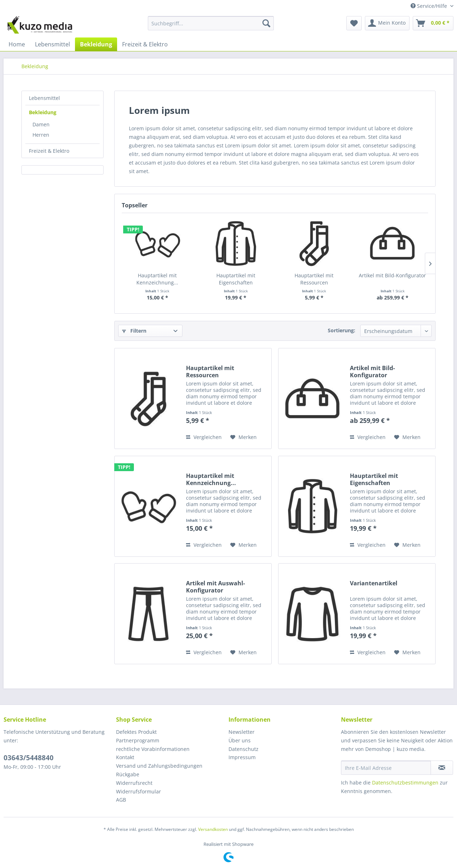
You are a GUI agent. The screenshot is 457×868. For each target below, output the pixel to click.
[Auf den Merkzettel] (243, 437)
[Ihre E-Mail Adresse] (386, 768)
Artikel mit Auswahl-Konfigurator (215, 587)
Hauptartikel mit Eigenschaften (236, 279)
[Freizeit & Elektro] (145, 44)
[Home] (17, 44)
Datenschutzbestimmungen (405, 783)
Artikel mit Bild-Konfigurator (392, 275)
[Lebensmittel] (52, 44)
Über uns (240, 740)
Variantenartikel (374, 583)
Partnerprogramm (138, 740)
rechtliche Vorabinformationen (153, 749)
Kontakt (125, 757)
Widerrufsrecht (134, 783)
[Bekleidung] (96, 44)
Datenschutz (243, 749)
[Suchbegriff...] (211, 23)
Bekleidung (43, 112)
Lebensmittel (44, 98)
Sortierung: (342, 330)
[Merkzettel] (354, 23)
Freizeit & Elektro (49, 151)
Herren (41, 135)
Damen (41, 124)
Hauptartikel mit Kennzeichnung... (157, 279)
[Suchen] (266, 23)
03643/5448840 (29, 758)
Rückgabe (128, 774)
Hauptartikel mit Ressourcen (314, 279)
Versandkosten (213, 829)
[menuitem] (211, 27)
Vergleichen (204, 437)
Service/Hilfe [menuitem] (430, 6)
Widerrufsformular (139, 791)
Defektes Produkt (136, 732)
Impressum (242, 757)
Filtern (134, 331)
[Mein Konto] (387, 23)
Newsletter (242, 732)
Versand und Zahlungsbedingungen (159, 766)
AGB (121, 800)
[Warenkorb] (433, 23)
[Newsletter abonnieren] (442, 768)
